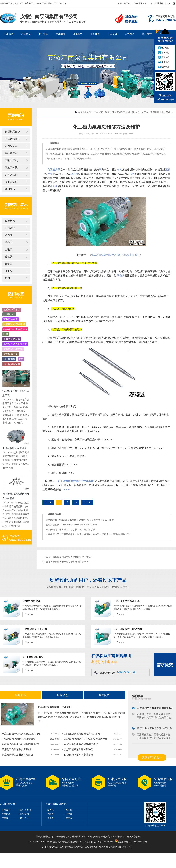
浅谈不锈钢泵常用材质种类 (79, 749)
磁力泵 (9, 235)
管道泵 (9, 264)
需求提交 (165, 665)
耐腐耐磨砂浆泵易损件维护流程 (81, 744)
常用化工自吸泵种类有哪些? (17, 749)
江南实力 (78, 34)
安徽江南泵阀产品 (56, 804)
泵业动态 (62, 695)
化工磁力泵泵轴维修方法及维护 (55, 707)
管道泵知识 (11, 175)
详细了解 (29, 614)
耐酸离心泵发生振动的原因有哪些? (20, 744)
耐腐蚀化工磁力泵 (13, 349)
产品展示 (26, 34)
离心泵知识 (11, 153)
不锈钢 (120, 276)
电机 (119, 170)
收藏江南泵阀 (124, 3)
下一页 (87, 502)
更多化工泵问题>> (152, 757)
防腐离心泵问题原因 (14, 324)
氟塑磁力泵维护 (12, 309)
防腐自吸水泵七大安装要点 (79, 755)
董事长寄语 (25, 810)
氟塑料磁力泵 (47, 837)
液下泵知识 (11, 182)
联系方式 (147, 34)
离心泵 (9, 242)
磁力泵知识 (11, 146)
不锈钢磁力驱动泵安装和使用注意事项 (70, 562)
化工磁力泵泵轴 (12, 364)
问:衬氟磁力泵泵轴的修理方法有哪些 (156, 709)
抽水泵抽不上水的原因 (15, 329)
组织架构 (24, 814)
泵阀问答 (104, 695)
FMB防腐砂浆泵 (32, 601)
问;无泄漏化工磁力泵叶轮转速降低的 (156, 729)
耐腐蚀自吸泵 (78, 837)
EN (169, 3)
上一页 (48, 502)
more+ (66, 489)
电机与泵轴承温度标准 (14, 448)
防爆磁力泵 (9, 314)
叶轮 (6, 334)
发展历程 (6, 814)
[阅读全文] (18, 423)
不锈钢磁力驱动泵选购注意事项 (19, 739)
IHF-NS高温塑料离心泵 (127, 601)
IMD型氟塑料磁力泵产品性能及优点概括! (71, 557)
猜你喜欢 (138, 696)
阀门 (7, 278)
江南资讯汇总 (140, 3)
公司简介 (6, 810)
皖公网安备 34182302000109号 (131, 841)
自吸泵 (9, 249)
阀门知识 (10, 189)
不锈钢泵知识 (12, 139)
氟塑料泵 (10, 221)
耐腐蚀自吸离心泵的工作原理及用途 (21, 734)
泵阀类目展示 (16, 205)
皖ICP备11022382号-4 (104, 842)
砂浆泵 (9, 257)
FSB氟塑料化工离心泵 (35, 629)
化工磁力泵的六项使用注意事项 (76, 481)
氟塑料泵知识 (12, 132)
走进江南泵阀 (8, 804)
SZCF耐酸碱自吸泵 (33, 657)
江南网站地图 (157, 3)
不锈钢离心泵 (63, 837)
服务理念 (95, 34)
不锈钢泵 (10, 228)
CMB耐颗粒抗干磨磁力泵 (128, 629)
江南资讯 (112, 34)
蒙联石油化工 (11, 319)
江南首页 (9, 34)
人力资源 (130, 34)
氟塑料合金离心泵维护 (15, 344)
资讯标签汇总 (125, 847)
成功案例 (60, 34)
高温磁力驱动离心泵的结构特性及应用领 (86, 739)
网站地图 (103, 847)
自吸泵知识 (11, 160)
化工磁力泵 (9, 359)
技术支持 (113, 847)
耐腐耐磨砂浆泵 (95, 837)
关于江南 (43, 34)
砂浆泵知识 (11, 168)
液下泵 (9, 271)
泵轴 (21, 359)
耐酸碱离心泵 (11, 354)
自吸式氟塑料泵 (12, 339)
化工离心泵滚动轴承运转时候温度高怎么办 (115, 255)
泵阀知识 (121, 112)
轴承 (132, 174)
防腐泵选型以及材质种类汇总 (18, 755)
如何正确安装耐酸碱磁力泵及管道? (83, 734)
